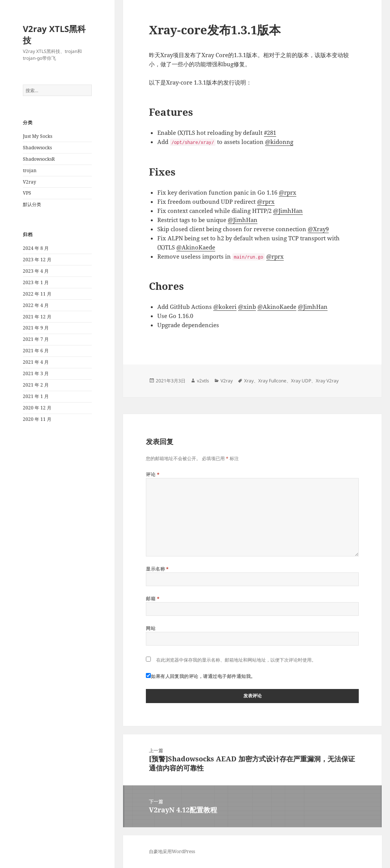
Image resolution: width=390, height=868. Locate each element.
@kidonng (279, 142)
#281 (270, 133)
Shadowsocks (37, 148)
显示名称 (157, 569)
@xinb (247, 307)
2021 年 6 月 (36, 351)
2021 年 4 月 (36, 362)
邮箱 (153, 599)
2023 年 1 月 (36, 282)
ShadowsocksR (39, 159)
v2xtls (203, 381)
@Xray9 (318, 229)
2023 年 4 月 (36, 271)
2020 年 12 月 (37, 408)
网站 (151, 628)
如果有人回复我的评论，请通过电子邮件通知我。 (201, 676)
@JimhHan (288, 211)
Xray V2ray (327, 381)
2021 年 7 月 (36, 339)
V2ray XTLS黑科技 (54, 34)
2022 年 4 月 (36, 305)
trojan (30, 170)
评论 (153, 474)
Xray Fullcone (272, 381)
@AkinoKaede (196, 247)
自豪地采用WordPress (172, 851)
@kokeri (225, 307)
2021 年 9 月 (36, 328)
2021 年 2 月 (36, 385)
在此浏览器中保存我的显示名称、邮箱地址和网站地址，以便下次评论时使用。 (236, 660)
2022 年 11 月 (37, 294)
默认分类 (32, 204)
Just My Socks (38, 136)
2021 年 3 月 (36, 373)
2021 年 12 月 (37, 317)
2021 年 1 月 (36, 396)
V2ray (30, 182)
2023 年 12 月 (37, 260)
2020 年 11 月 (37, 419)
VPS (27, 193)
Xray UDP (301, 381)
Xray (249, 381)
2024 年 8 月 (36, 248)
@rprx (288, 192)
